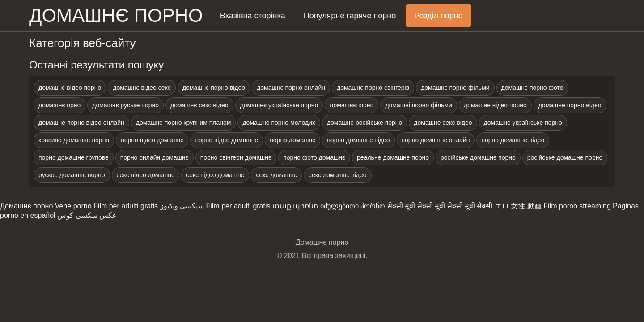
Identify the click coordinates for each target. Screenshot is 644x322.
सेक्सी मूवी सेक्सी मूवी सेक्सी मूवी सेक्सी (440, 206)
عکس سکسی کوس (87, 215)
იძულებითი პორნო (353, 206)
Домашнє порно (26, 206)
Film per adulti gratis (126, 206)
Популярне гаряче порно (350, 16)
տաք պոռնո (295, 206)
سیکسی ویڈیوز (182, 206)
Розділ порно (439, 16)
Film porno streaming (577, 206)
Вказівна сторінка (253, 16)
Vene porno (73, 206)
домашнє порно (116, 15)
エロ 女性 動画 (518, 206)
